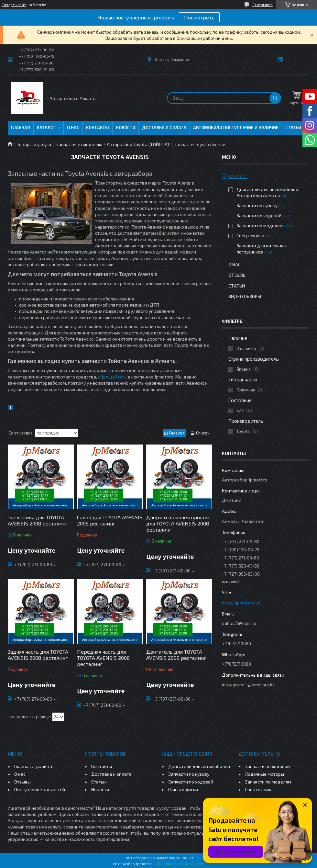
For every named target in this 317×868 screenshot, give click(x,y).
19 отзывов (262, 5)
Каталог (46, 128)
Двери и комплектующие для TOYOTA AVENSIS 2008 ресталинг (178, 523)
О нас (73, 128)
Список (203, 433)
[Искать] (275, 98)
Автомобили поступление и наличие (236, 128)
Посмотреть (199, 17)
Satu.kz (187, 858)
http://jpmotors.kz (241, 603)
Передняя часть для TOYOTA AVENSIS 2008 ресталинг (103, 658)
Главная (21, 128)
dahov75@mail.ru (239, 623)
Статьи (293, 128)
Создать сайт (14, 5)
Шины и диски (183, 789)
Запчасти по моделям (79, 144)
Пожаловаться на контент (180, 863)
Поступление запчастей (40, 789)
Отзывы (237, 275)
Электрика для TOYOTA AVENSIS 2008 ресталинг (38, 520)
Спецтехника (250, 236)
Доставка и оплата (164, 128)
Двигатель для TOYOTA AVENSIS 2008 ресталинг (176, 655)
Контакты (98, 128)
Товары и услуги (34, 144)
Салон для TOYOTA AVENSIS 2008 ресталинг (110, 520)
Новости (126, 128)
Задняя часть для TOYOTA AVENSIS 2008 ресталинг (38, 655)
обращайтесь (112, 377)
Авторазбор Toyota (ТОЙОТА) (138, 144)
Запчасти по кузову (257, 205)
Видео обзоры (245, 296)
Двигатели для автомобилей (199, 766)
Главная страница (33, 766)
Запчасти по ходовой (259, 215)
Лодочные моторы (264, 774)
